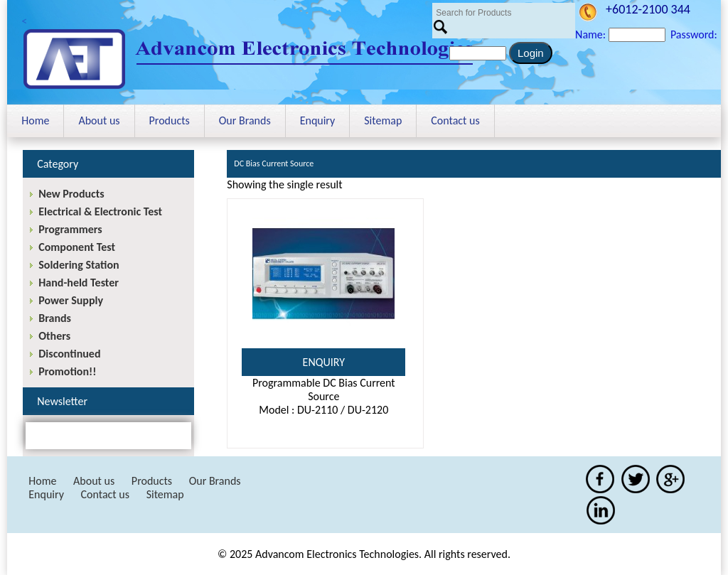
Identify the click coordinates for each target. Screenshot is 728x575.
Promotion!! (67, 371)
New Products (71, 194)
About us (99, 120)
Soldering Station (79, 265)
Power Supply (71, 300)
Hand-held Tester (79, 283)
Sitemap (383, 120)
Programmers (70, 229)
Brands (55, 318)
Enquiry (318, 120)
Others (54, 336)
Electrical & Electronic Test (100, 211)
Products (170, 120)
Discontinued (69, 354)
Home (35, 120)
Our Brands (245, 120)
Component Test (77, 247)
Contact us (455, 120)
